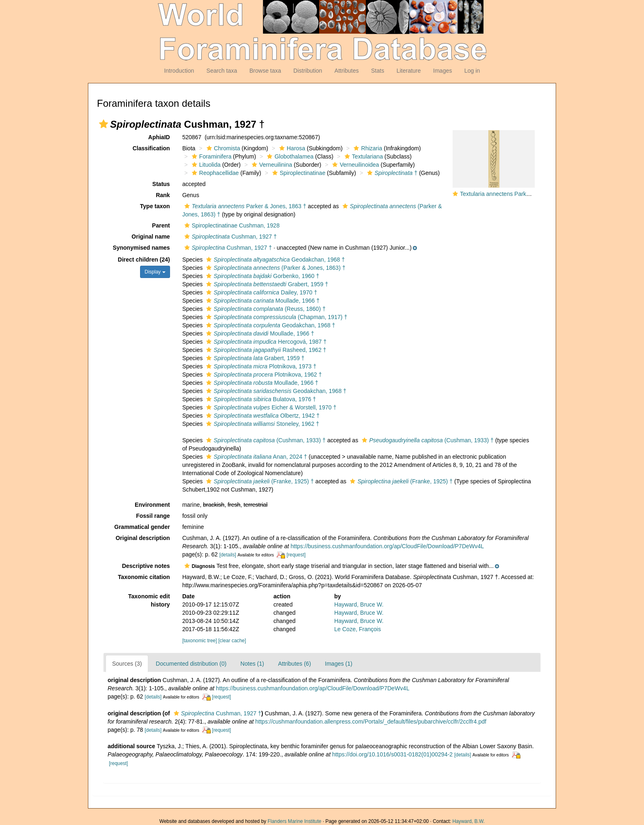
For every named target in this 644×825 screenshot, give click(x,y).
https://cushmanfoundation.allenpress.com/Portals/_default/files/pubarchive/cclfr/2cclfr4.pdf (371, 722)
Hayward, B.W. (468, 821)
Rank (163, 195)
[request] (296, 555)
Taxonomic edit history (149, 600)
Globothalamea (289, 156)
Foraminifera (211, 156)
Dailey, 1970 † (261, 292)
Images (443, 71)
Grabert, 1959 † (266, 284)
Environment (152, 505)
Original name (151, 237)
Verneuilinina (271, 165)
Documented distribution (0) (191, 664)
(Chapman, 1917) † (276, 317)
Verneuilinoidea (355, 165)
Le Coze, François (358, 629)
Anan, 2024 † (255, 457)
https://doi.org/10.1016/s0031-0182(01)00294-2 (392, 754)
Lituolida (205, 165)
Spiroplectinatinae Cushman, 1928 (231, 225)
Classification (151, 148)
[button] (103, 124)
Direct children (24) (144, 260)
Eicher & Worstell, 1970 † (270, 407)
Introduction (179, 71)
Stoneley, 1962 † (262, 424)
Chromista (222, 148)
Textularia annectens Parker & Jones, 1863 (515, 194)
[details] (228, 555)
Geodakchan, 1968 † (274, 260)
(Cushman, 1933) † (265, 440)
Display (155, 272)
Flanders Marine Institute (295, 821)
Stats (377, 71)
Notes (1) (252, 664)
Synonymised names (141, 248)
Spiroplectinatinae (298, 173)
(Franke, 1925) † (259, 481)
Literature (408, 71)
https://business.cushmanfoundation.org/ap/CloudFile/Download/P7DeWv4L (388, 546)
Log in (472, 71)
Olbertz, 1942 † (262, 416)
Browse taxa (265, 71)
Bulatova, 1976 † (260, 399)
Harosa (291, 148)
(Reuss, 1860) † (265, 309)
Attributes (346, 71)
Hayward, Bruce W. (359, 604)
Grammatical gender (142, 527)
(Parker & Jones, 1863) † (275, 268)
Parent (161, 225)
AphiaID (159, 137)
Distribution (308, 71)
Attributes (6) (294, 664)
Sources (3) (127, 664)
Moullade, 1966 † (262, 301)
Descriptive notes (146, 566)
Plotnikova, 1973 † (260, 366)
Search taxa (222, 71)
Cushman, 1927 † (230, 237)
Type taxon (155, 206)
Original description (143, 538)
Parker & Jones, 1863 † (244, 206)
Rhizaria (367, 148)
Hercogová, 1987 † (265, 342)
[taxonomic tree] (200, 641)
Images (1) (339, 664)
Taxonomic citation (144, 577)
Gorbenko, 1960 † (262, 276)
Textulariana (363, 156)
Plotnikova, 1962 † (263, 375)
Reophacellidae (214, 173)
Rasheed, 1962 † (265, 350)
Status (161, 184)
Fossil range (153, 516)
